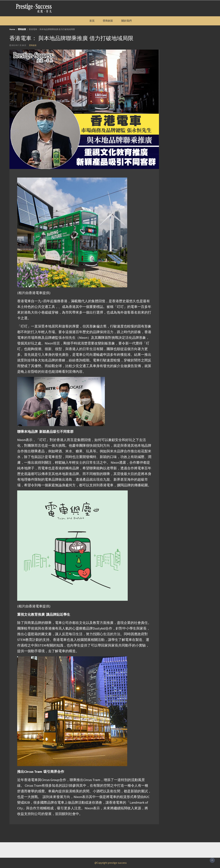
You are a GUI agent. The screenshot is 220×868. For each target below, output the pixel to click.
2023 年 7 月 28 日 (19, 45)
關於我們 (126, 21)
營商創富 (108, 21)
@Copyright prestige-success (111, 863)
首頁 (92, 21)
